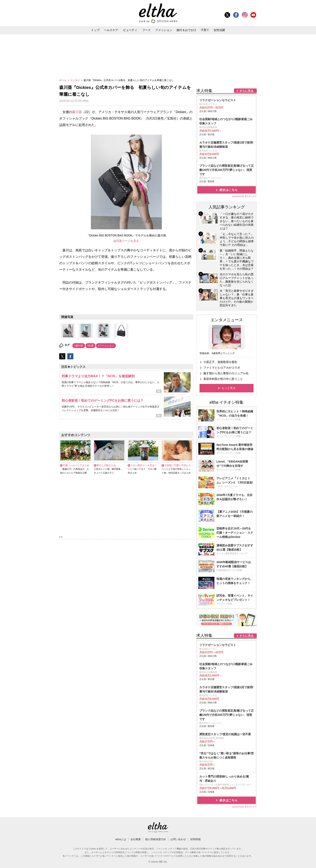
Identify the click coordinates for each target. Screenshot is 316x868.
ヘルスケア (111, 30)
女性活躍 (219, 30)
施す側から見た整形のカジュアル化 (226, 373)
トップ (95, 30)
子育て (205, 30)
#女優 (91, 346)
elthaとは (121, 839)
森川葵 (77, 112)
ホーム (63, 80)
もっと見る (229, 388)
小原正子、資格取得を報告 (220, 362)
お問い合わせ (178, 839)
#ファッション (106, 346)
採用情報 (195, 839)
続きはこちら (229, 190)
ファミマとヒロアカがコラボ (222, 368)
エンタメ (75, 80)
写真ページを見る (128, 241)
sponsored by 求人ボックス (244, 196)
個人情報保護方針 (156, 839)
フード (147, 30)
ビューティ (130, 30)
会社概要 (136, 839)
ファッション (164, 30)
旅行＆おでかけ (186, 30)
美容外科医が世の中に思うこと (223, 379)
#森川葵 (79, 346)
